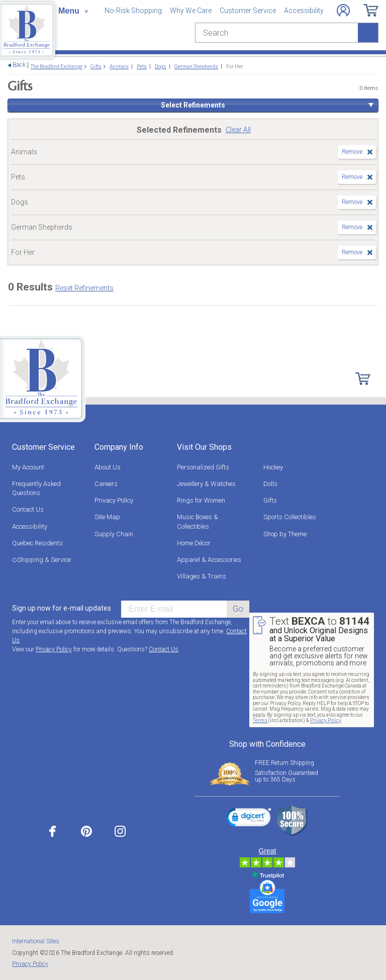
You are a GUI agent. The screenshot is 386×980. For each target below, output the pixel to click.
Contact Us (28, 509)
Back (19, 65)
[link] (249, 819)
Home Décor (194, 543)
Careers (106, 484)
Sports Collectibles (290, 517)
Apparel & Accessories (209, 560)
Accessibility (304, 11)
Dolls (270, 484)
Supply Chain (114, 534)
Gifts (270, 500)
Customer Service (248, 11)
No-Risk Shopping (133, 11)
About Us (108, 467)
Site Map (107, 517)
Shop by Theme (285, 534)
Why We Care (191, 11)
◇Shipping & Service (41, 560)
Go (238, 609)
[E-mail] (174, 609)
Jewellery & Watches (206, 484)
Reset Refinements (84, 288)
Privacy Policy (114, 500)
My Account (28, 467)
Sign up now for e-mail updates (62, 608)
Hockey (273, 467)
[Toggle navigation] (73, 11)
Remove (352, 152)
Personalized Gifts (203, 467)
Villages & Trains (202, 576)
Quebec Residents (37, 543)
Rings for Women (201, 500)
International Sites (36, 941)
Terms (260, 720)
